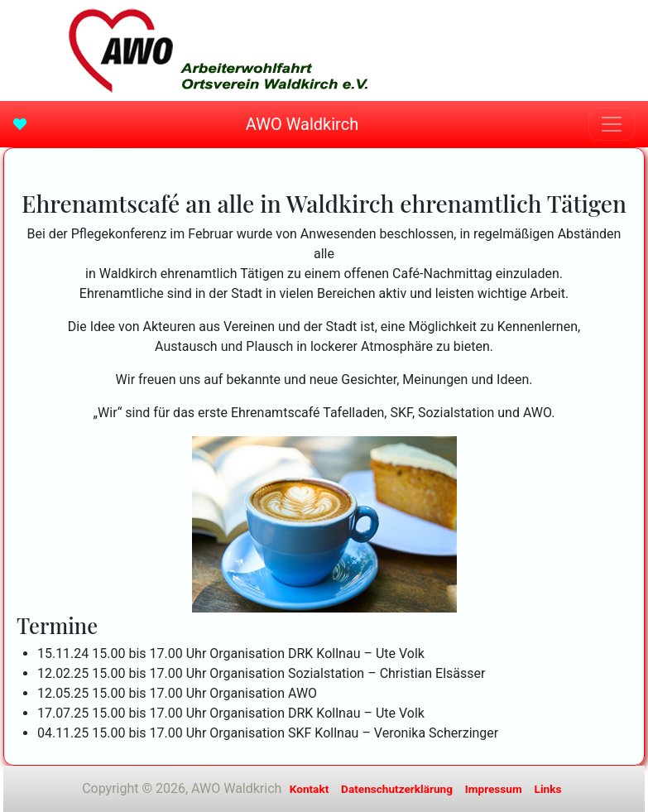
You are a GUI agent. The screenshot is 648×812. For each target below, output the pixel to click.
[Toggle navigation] (612, 124)
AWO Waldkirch (302, 124)
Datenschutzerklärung (397, 789)
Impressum (494, 789)
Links (548, 789)
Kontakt (310, 789)
